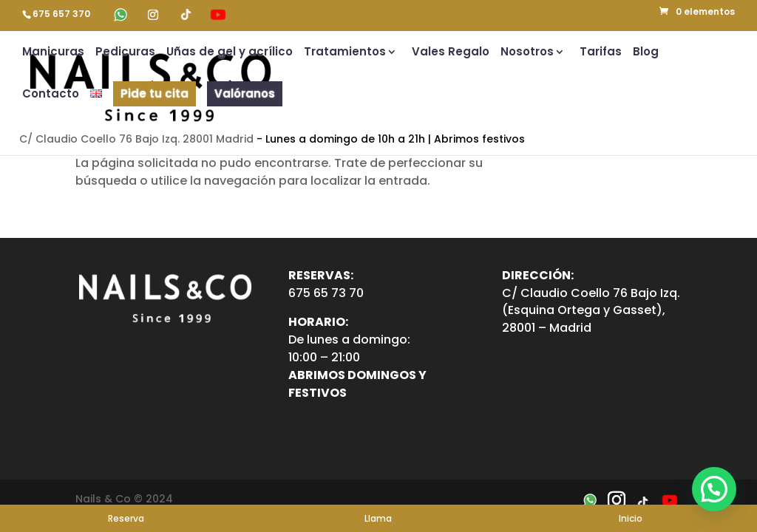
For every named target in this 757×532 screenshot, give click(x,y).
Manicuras (53, 53)
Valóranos (245, 93)
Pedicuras (125, 53)
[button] (714, 489)
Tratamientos (345, 53)
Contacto (51, 95)
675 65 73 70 (326, 293)
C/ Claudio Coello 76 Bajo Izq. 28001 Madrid (136, 139)
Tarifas (601, 53)
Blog (646, 53)
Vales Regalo (451, 53)
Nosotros (527, 53)
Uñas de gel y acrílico (230, 53)
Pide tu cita (155, 93)
